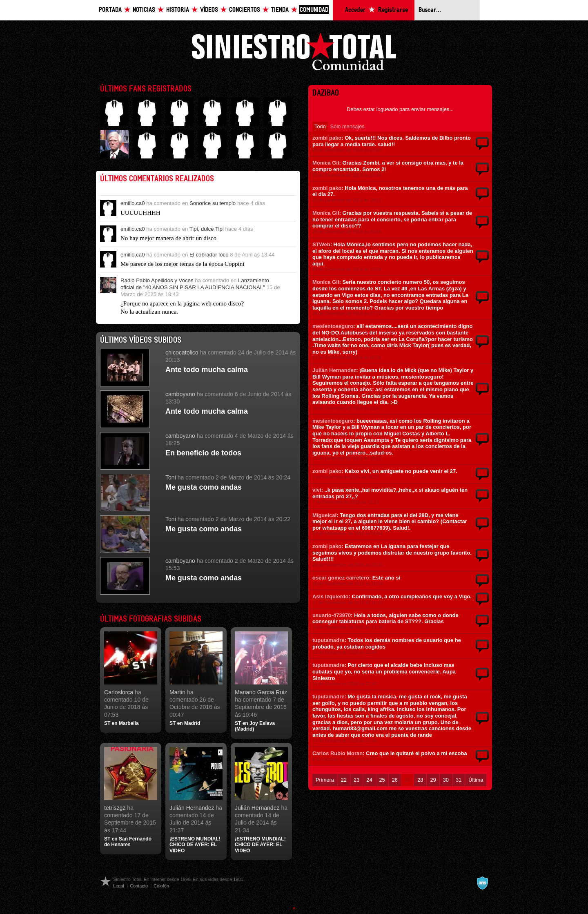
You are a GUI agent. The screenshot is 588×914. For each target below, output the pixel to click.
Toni (171, 477)
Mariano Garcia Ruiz (261, 692)
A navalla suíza (482, 883)
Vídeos (209, 10)
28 (420, 780)
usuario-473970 (332, 615)
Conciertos (245, 10)
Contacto (139, 886)
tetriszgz (115, 808)
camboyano (180, 394)
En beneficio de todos (203, 453)
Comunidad (314, 10)
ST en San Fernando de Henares (128, 842)
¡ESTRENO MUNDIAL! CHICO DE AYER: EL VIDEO (195, 845)
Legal (119, 886)
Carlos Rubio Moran (337, 753)
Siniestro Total (294, 54)
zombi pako (327, 138)
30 (446, 780)
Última (476, 780)
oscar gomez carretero (341, 578)
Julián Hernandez (192, 808)
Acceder (355, 10)
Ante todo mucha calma (207, 370)
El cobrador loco (209, 255)
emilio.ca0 (133, 203)
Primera (325, 780)
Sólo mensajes (347, 126)
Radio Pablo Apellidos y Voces (157, 280)
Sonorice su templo (213, 203)
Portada (110, 10)
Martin (177, 692)
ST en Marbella (121, 723)
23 (356, 780)
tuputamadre (328, 640)
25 (382, 780)
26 (395, 780)
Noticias (144, 10)
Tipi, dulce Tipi (207, 229)
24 (369, 780)
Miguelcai (324, 515)
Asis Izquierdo (331, 596)
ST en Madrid (185, 723)
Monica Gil (326, 163)
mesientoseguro (333, 326)
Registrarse (393, 10)
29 (433, 780)
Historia (178, 10)
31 (459, 780)
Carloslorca (119, 692)
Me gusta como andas (204, 487)
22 (344, 780)
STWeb (321, 244)
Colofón (161, 886)
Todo (320, 126)
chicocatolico (182, 352)
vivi (317, 490)
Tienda (280, 10)
